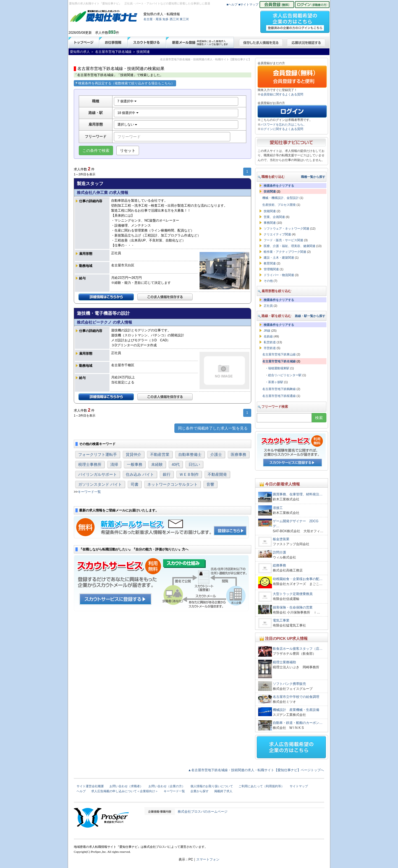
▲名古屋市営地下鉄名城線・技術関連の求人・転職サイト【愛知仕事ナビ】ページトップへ (256, 770)
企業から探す (200, 791)
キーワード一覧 (89, 492)
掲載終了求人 (223, 791)
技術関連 (270, 191)
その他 (268, 281)
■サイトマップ (249, 4)
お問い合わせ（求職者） (126, 786)
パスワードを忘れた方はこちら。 (283, 124)
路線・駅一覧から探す (310, 316)
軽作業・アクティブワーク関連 (285, 252)
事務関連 (270, 223)
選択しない (127, 124)
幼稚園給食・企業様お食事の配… (298, 579)
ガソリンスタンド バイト (100, 484)
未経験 (157, 464)
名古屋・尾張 (153, 19)
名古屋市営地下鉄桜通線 (279, 396)
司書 (135, 484)
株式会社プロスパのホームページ (203, 812)
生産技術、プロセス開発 (279, 205)
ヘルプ (81, 791)
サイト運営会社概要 (90, 786)
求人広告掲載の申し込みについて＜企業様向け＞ (125, 791)
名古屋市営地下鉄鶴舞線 (279, 389)
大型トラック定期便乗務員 (293, 594)
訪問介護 (279, 552)
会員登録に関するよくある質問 (282, 94)
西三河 (174, 19)
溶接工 (278, 508)
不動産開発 (217, 474)
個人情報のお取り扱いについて (212, 786)
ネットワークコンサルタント (172, 484)
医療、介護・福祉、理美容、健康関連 (290, 246)
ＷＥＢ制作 (189, 474)
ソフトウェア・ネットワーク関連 (286, 228)
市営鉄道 (270, 348)
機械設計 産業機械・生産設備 (296, 710)
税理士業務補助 (284, 662)
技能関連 (270, 211)
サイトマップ (299, 786)
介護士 (216, 454)
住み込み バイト (140, 474)
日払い (194, 464)
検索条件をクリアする (279, 186)
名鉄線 (268, 336)
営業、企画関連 (274, 217)
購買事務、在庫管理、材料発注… (298, 494)
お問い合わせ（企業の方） (167, 786)
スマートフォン (208, 859)
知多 (166, 19)
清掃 (114, 464)
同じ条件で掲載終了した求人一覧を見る (213, 428)
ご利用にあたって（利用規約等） (261, 786)
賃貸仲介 (133, 454)
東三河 (184, 19)
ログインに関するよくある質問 (282, 129)
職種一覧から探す (313, 177)
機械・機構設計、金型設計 (281, 198)
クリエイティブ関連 (277, 234)
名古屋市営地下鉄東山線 (279, 354)
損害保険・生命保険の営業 (293, 607)
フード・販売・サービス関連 (283, 240)
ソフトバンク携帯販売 (289, 684)
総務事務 (279, 565)
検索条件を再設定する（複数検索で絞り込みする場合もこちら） (125, 83)
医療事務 (239, 454)
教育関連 (270, 263)
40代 (176, 464)
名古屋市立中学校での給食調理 (296, 697)
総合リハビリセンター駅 (285, 375)
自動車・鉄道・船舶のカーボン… (298, 723)
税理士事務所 (90, 464)
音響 (210, 484)
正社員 (268, 306)
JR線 (267, 331)
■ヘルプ (232, 4)
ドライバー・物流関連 (279, 275)
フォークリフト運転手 (98, 454)
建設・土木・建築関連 (279, 258)
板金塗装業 (281, 539)
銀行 (167, 474)
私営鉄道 (270, 342)
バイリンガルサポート (98, 474)
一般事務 (135, 464)
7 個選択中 (127, 101)
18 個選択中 (128, 113)
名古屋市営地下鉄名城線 (279, 361)
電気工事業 (281, 620)
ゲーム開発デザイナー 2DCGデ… (296, 524)
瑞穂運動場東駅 (279, 368)
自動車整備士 (190, 454)
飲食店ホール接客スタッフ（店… (298, 649)
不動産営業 (160, 454)
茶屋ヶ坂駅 (276, 382)
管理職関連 (271, 269)
